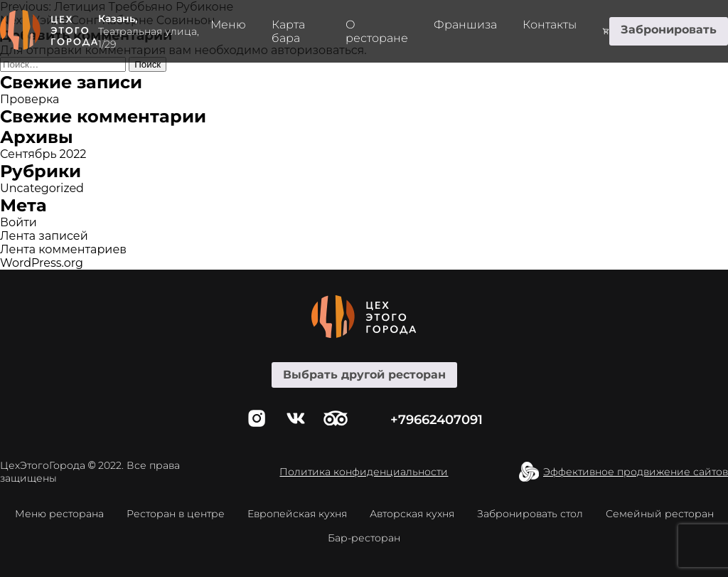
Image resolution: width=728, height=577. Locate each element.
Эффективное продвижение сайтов (636, 472)
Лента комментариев (63, 249)
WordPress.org (42, 263)
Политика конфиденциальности (364, 472)
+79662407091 (437, 420)
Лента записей (44, 236)
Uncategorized (42, 188)
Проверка (30, 99)
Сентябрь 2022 (43, 154)
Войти (18, 222)
